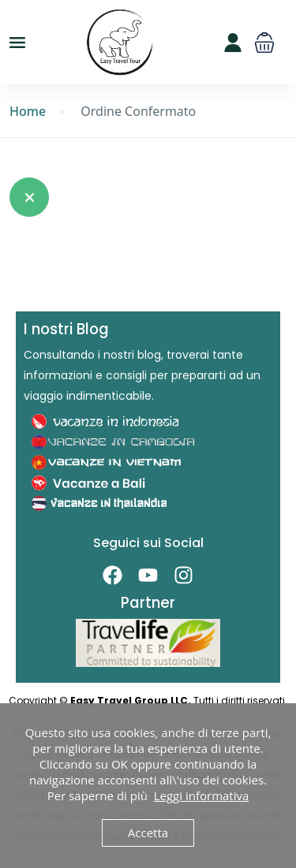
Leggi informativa (202, 795)
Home (28, 112)
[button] (264, 42)
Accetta (148, 833)
